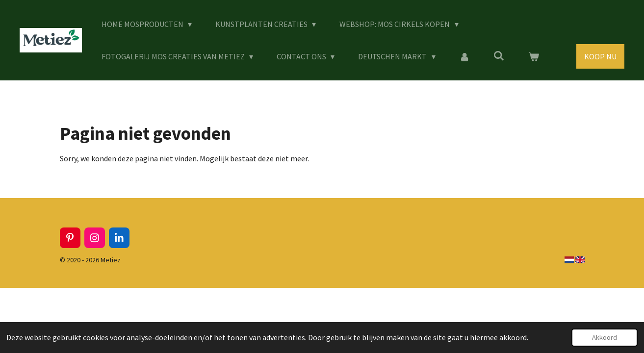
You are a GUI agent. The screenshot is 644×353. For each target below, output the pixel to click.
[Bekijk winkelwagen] (533, 56)
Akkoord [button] (605, 337)
